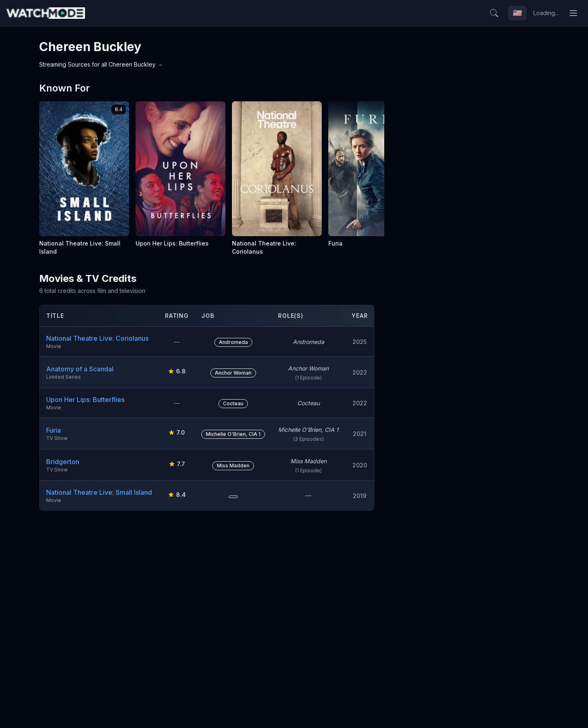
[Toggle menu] (573, 13)
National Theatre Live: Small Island (99, 492)
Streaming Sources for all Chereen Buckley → (101, 64)
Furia (53, 430)
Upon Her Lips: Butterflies (85, 400)
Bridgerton (63, 462)
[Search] (494, 13)
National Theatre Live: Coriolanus (97, 338)
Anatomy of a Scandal (80, 369)
